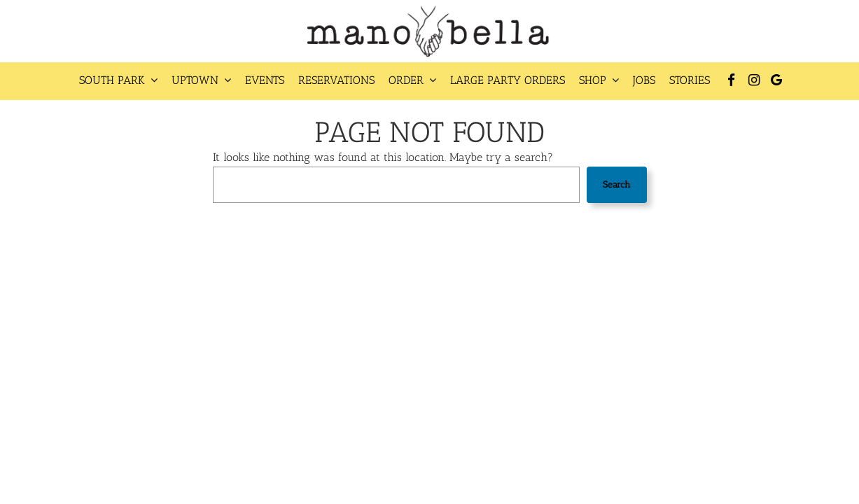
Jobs (644, 80)
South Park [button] (118, 80)
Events (265, 80)
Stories (690, 80)
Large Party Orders (508, 80)
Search (616, 184)
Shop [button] (599, 80)
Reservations (336, 80)
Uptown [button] (201, 80)
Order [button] (412, 80)
